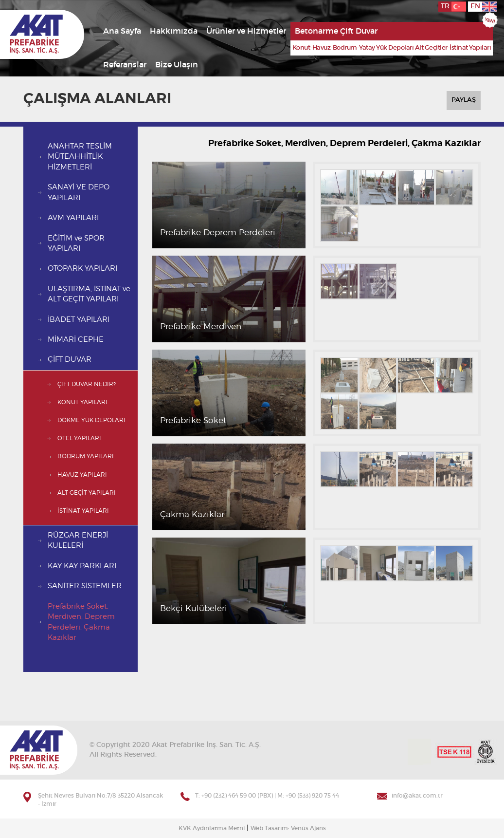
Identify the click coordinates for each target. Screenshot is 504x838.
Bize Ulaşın (177, 65)
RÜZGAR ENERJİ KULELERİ (78, 540)
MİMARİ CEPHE (76, 340)
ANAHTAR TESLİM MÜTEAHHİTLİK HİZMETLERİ (80, 157)
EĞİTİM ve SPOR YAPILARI (76, 243)
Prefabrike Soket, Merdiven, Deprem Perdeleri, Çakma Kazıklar (81, 622)
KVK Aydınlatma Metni (212, 828)
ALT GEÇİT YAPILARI (87, 493)
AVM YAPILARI (73, 218)
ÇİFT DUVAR (70, 360)
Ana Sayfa (122, 31)
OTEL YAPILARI (79, 438)
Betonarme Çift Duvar (336, 31)
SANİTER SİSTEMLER (85, 586)
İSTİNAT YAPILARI (83, 511)
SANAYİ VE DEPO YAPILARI (79, 192)
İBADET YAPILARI (79, 320)
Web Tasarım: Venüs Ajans (288, 828)
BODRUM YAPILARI (86, 456)
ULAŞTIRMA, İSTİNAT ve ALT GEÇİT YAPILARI (89, 294)
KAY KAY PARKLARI (82, 566)
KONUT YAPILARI (82, 402)
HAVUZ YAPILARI (82, 475)
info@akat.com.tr (417, 796)
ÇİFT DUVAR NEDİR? (87, 384)
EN (484, 7)
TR (453, 7)
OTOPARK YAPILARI (82, 269)
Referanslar (125, 65)
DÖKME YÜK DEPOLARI (91, 420)
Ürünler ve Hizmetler (246, 31)
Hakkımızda (174, 31)
